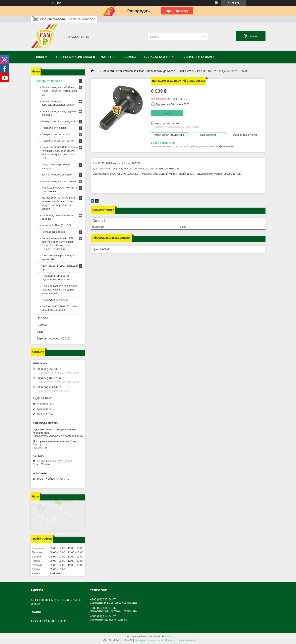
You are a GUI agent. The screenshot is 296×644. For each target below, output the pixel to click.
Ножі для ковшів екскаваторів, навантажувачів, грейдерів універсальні (60, 290)
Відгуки (42, 325)
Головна (41, 57)
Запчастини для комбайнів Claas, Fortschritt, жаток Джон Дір (59, 91)
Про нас (42, 318)
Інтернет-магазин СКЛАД (74, 57)
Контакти (108, 57)
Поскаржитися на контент (149, 640)
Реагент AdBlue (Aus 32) (56, 225)
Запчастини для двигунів (57, 175)
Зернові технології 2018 (53, 338)
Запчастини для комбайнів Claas (123, 71)
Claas (127, 163)
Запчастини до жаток (161, 71)
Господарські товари (54, 232)
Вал (95, 163)
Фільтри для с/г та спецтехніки (60, 121)
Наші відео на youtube (55, 300)
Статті (41, 332)
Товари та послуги (49, 81)
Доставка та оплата (159, 57)
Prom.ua (167, 637)
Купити (167, 113)
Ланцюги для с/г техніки (56, 134)
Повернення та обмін (198, 57)
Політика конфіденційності (180, 640)
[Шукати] (205, 37)
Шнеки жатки (186, 71)
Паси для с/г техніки (54, 128)
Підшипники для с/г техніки (58, 141)
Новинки (129, 57)
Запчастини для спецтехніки (59, 181)
